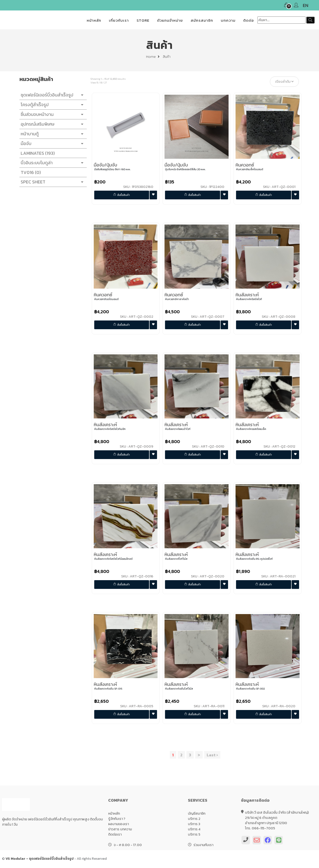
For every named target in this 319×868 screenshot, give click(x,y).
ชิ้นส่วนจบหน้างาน (51, 114)
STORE (143, 20)
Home (153, 57)
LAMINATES (36, 153)
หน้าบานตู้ (51, 134)
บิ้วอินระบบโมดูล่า (51, 163)
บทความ (228, 20)
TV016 (29, 172)
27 (107, 83)
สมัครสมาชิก (202, 20)
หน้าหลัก (94, 20)
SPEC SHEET (51, 182)
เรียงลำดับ (286, 82)
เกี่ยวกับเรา (119, 20)
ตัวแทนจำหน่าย (170, 20)
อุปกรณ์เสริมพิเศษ (51, 124)
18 (103, 83)
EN (306, 5)
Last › (214, 755)
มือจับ (51, 144)
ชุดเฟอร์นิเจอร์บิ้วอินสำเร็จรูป (51, 95)
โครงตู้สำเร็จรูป (51, 105)
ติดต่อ (249, 20)
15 (99, 83)
